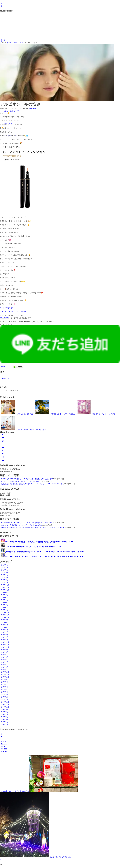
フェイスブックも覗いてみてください (13, 312)
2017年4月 (4, 692)
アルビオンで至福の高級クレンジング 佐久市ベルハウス (21, 481)
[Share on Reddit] (3, 457)
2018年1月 (4, 670)
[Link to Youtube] (1, 6)
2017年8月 (4, 682)
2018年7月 (4, 655)
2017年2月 (4, 697)
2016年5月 (4, 719)
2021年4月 (4, 575)
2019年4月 (4, 632)
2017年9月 (4, 680)
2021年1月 (4, 582)
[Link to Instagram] (1, 4)
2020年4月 (4, 602)
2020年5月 (4, 600)
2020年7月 (4, 597)
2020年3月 (4, 605)
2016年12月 (5, 702)
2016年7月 (4, 714)
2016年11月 (5, 704)
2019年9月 (4, 620)
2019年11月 (5, 615)
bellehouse (33, 108)
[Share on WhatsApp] (3, 441)
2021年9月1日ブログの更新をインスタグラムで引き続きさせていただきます (27, 479)
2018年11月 (5, 645)
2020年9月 (4, 592)
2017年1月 (4, 699)
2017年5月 (4, 690)
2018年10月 (5, 647)
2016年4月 (4, 722)
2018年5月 (4, 660)
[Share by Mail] (3, 460)
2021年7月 (4, 567)
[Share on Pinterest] (3, 444)
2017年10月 (5, 677)
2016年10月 (5, 707)
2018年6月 (4, 657)
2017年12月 (5, 672)
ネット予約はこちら (7, 308)
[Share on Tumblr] (3, 451)
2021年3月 (4, 577)
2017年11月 (5, 675)
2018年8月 (4, 652)
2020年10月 (5, 590)
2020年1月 (4, 610)
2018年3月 (4, 665)
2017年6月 (4, 687)
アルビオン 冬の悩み (20, 104)
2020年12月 (5, 585)
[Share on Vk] (3, 454)
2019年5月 (4, 630)
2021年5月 (4, 572)
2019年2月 (4, 637)
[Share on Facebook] (3, 435)
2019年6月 (4, 627)
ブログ (2, 40)
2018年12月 (5, 642)
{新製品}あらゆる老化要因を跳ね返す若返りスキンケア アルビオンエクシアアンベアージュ (32, 484)
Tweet (3, 367)
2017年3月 (4, 694)
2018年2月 (4, 667)
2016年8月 (4, 712)
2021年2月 (4, 580)
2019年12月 (5, 612)
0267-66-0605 (5, 318)
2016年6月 (4, 717)
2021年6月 (4, 570)
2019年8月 (4, 622)
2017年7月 (4, 685)
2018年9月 (4, 650)
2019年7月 (4, 625)
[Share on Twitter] (3, 438)
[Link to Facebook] (1, 1)
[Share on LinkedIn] (3, 447)
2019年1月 (4, 640)
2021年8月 (4, 565)
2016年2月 (4, 724)
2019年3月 (4, 635)
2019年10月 (5, 617)
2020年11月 (5, 587)
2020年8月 (4, 595)
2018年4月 (4, 662)
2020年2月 (4, 607)
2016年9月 (4, 709)
